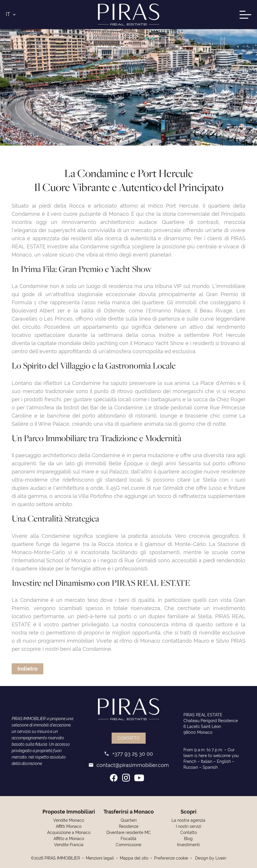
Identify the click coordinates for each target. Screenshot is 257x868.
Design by (210, 858)
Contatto (129, 738)
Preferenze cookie (171, 858)
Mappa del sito (134, 858)
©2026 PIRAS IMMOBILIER (55, 858)
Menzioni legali (100, 858)
